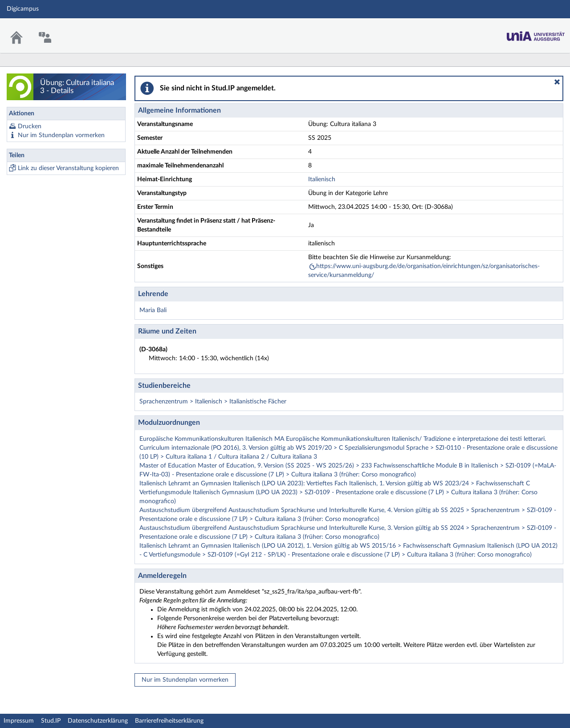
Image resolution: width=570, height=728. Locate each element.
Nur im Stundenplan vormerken (61, 135)
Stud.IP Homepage (536, 34)
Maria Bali (153, 310)
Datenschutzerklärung (98, 721)
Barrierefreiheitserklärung (169, 721)
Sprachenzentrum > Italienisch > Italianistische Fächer (213, 402)
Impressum (19, 721)
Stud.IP (51, 721)
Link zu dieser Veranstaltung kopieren (68, 168)
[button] (557, 82)
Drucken (30, 126)
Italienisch (322, 179)
